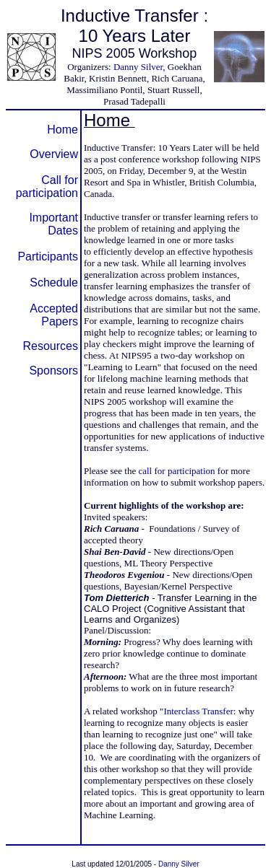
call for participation (176, 471)
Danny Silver (179, 864)
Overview (54, 154)
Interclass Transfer (198, 711)
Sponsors (53, 371)
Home (63, 130)
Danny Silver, (139, 67)
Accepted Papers (54, 315)
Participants (48, 257)
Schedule (54, 282)
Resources (51, 346)
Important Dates (53, 224)
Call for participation (47, 187)
